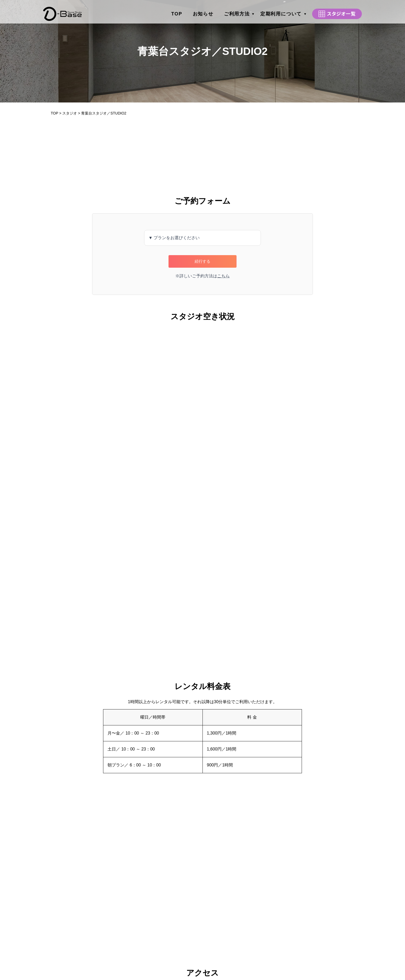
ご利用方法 (237, 12)
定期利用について (281, 12)
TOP (177, 12)
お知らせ (203, 12)
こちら (223, 276)
